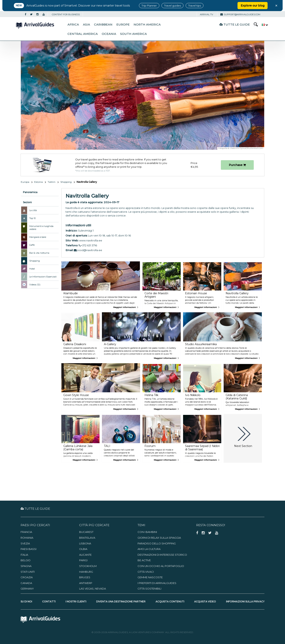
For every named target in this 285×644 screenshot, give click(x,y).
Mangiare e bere (38, 237)
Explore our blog (253, 6)
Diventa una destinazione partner (121, 602)
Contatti (49, 602)
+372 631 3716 (88, 245)
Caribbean (103, 25)
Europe (123, 25)
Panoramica (30, 192)
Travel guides (172, 6)
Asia (86, 25)
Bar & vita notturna (39, 253)
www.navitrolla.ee (91, 240)
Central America (83, 34)
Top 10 (32, 218)
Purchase (237, 165)
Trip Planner (149, 6)
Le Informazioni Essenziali (43, 277)
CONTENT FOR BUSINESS (66, 14)
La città (33, 210)
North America (147, 25)
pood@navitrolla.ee (88, 250)
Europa (25, 182)
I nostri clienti (76, 602)
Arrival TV (207, 14)
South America (133, 34)
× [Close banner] (276, 6)
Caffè (32, 245)
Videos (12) (35, 285)
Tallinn (52, 182)
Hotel (32, 269)
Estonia (38, 182)
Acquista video (205, 602)
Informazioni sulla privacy (245, 602)
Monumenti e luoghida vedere (41, 228)
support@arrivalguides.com (240, 14)
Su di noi (26, 602)
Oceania (109, 34)
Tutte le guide (235, 24)
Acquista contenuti (170, 602)
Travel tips (195, 6)
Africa (73, 25)
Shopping (66, 182)
